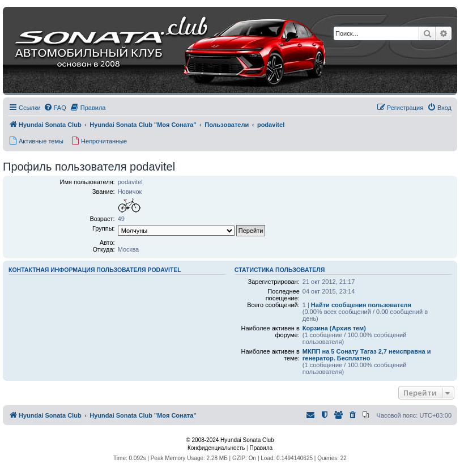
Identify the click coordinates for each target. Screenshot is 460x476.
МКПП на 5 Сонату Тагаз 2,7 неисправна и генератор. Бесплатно (367, 355)
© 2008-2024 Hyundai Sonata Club (230, 440)
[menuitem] (55, 108)
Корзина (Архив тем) (334, 328)
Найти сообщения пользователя (361, 305)
